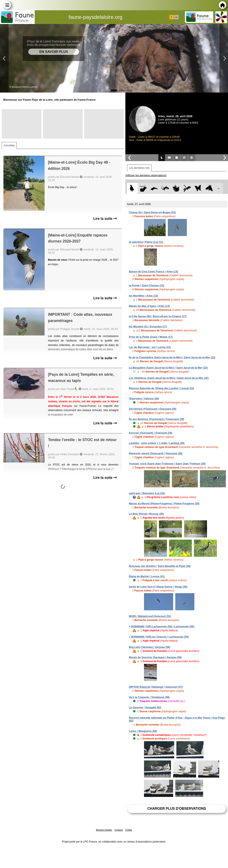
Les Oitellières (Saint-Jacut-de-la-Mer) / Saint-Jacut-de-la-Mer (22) (169, 378)
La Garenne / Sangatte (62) (145, 708)
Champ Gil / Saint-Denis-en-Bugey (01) (152, 213)
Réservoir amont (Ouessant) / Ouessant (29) (156, 453)
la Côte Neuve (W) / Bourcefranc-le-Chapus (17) (158, 316)
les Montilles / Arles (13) (143, 296)
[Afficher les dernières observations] (146, 175)
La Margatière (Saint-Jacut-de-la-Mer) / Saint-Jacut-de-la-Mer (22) (168, 368)
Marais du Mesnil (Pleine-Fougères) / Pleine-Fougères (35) (164, 504)
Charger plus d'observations (177, 809)
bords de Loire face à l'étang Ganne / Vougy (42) (158, 587)
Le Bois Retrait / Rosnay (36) (146, 514)
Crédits (129, 830)
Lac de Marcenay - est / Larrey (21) (150, 347)
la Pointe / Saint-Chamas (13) (146, 286)
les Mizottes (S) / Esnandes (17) (148, 327)
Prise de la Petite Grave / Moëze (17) (151, 337)
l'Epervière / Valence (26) (144, 399)
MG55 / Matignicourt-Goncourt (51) (150, 616)
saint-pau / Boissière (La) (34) (147, 493)
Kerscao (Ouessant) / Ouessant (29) (151, 433)
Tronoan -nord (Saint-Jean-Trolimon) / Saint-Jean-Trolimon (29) (167, 464)
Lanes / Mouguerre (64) (143, 731)
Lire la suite (105, 219)
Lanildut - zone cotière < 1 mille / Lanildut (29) (157, 443)
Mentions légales (104, 830)
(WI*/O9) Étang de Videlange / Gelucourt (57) (156, 687)
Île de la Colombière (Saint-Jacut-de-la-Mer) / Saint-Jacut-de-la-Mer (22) (172, 358)
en (176, 17)
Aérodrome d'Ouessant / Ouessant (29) (153, 409)
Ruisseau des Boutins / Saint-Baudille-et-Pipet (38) (160, 566)
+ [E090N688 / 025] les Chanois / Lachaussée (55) (159, 637)
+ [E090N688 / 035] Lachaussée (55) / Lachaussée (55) (161, 627)
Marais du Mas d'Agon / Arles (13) (149, 306)
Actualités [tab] (9, 145)
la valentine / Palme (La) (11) (146, 242)
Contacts (119, 830)
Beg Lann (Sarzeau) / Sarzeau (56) (149, 647)
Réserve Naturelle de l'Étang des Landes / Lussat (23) (161, 388)
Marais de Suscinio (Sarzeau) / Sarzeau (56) (155, 657)
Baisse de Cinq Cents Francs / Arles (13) (153, 272)
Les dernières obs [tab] (139, 168)
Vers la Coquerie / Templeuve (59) (149, 697)
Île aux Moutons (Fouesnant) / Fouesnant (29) (156, 419)
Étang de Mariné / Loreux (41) (147, 576)
